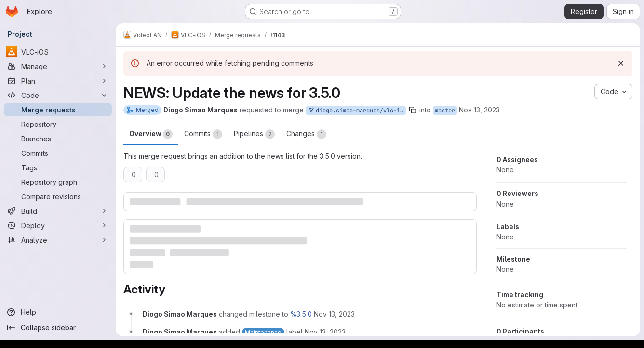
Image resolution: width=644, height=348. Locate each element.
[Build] (58, 211)
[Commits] (58, 153)
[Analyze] (58, 240)
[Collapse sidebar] (58, 328)
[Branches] (58, 139)
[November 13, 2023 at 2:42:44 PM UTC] (334, 314)
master (445, 111)
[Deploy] (58, 225)
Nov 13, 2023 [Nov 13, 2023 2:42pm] (479, 110)
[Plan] (58, 81)
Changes (306, 134)
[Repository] (58, 124)
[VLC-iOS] (58, 52)
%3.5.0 (301, 314)
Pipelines (254, 134)
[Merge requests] (58, 110)
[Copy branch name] (413, 110)
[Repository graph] (58, 182)
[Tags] (58, 167)
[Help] (58, 312)
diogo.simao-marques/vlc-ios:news (357, 111)
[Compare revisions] (58, 196)
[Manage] (58, 66)
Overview (151, 134)
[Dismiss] (621, 63)
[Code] (58, 95)
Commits (203, 134)
